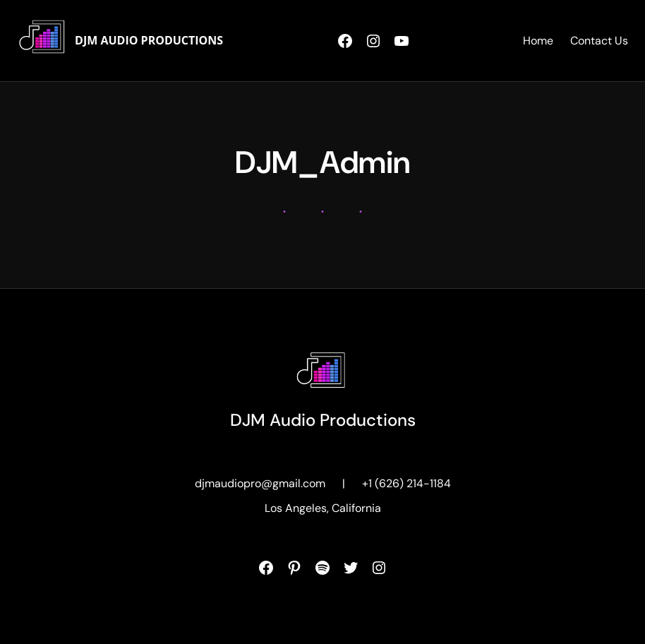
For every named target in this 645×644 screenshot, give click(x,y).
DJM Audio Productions (149, 40)
